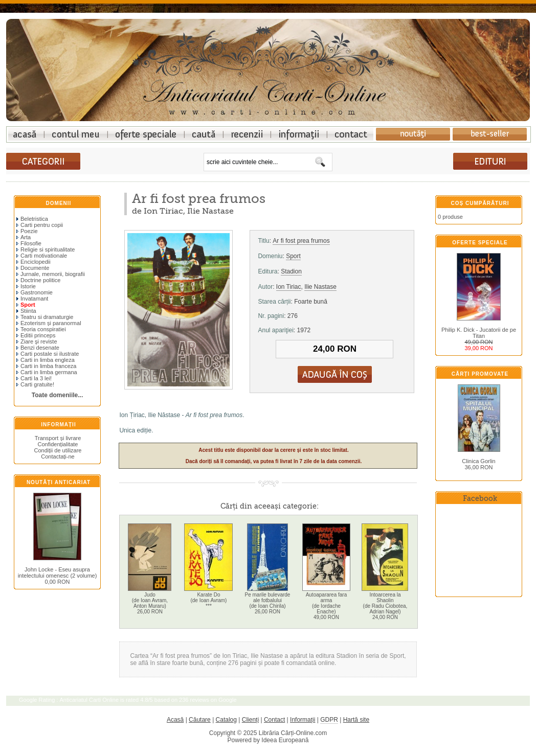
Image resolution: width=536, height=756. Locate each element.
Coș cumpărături (480, 203)
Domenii (59, 203)
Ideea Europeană (285, 740)
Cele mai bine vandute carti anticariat (490, 134)
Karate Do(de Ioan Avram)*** (208, 600)
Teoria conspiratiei (41, 329)
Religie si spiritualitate (46, 249)
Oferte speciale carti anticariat (146, 134)
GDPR (329, 720)
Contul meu (76, 134)
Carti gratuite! (35, 384)
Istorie (26, 286)
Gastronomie (35, 292)
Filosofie (29, 243)
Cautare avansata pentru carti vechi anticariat (204, 134)
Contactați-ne (58, 456)
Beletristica (32, 219)
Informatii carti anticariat (299, 134)
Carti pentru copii (40, 225)
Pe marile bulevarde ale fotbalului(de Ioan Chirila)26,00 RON (267, 603)
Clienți (250, 720)
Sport (293, 256)
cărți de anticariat (490, 161)
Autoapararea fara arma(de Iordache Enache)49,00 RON (327, 606)
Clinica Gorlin (478, 461)
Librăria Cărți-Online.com (293, 733)
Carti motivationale (42, 256)
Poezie (27, 231)
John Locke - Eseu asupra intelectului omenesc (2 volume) (58, 572)
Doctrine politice (38, 280)
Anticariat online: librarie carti (26, 134)
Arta (24, 237)
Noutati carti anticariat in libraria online (413, 134)
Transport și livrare (58, 438)
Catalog (226, 720)
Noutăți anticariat (59, 482)
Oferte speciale (480, 243)
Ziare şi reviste (37, 341)
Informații (58, 425)
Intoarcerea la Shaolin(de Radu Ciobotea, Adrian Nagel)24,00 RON (385, 606)
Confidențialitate (58, 444)
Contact (274, 720)
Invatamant (32, 299)
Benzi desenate (38, 348)
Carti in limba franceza (46, 366)
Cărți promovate (480, 374)
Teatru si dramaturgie (45, 317)
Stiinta (26, 311)
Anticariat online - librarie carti (268, 67)
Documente (33, 268)
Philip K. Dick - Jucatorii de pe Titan (479, 333)
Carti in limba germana (47, 372)
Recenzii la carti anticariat (247, 134)
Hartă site (356, 720)
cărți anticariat (43, 161)
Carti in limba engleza (46, 360)
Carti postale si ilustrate (48, 354)
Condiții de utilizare (58, 450)
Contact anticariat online (350, 134)
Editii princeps (36, 335)
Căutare (200, 720)
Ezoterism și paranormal (49, 323)
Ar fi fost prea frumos (301, 241)
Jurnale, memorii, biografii (51, 274)
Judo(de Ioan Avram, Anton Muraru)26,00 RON (150, 603)
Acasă (175, 720)
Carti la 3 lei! (34, 378)
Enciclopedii (33, 262)
